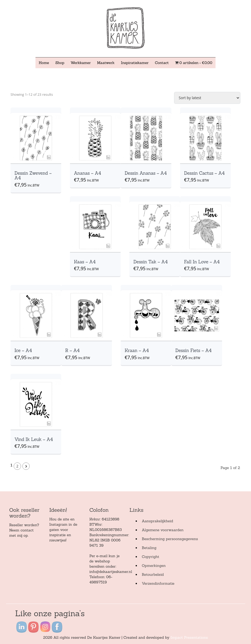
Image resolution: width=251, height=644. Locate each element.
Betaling (149, 548)
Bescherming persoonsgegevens (170, 539)
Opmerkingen (154, 566)
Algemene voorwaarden (163, 530)
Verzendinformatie (158, 583)
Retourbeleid (153, 574)
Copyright (150, 557)
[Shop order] (207, 98)
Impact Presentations (189, 637)
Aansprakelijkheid (157, 521)
